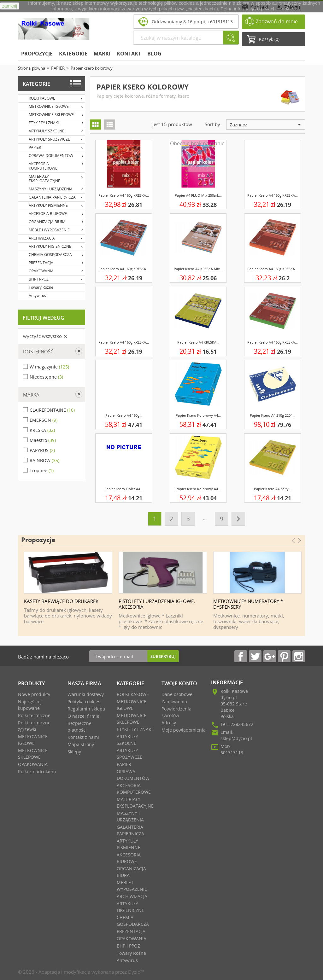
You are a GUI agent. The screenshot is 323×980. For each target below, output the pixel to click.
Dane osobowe (177, 694)
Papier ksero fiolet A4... (124, 489)
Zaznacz (266, 125)
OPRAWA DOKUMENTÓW (52, 155)
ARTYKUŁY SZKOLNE (52, 131)
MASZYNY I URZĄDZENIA (52, 189)
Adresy (169, 723)
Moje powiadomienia (184, 730)
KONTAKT (129, 54)
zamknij (10, 6)
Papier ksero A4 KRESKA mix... (198, 269)
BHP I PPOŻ (52, 279)
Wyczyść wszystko (46, 336)
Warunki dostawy (86, 694)
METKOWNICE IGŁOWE (52, 106)
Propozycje (37, 54)
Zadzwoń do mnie (277, 21)
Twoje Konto (179, 683)
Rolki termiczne (34, 715)
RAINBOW (44, 460)
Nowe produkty (34, 694)
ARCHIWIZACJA (52, 238)
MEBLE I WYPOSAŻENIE (52, 230)
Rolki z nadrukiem (37, 771)
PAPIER (52, 147)
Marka (31, 395)
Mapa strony (81, 744)
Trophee (42, 470)
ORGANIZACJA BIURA (52, 222)
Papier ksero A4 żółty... (273, 489)
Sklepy (74, 752)
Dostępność (38, 351)
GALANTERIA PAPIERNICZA (52, 197)
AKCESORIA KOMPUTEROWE (52, 165)
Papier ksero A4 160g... (124, 415)
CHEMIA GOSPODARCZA (52, 254)
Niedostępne (46, 377)
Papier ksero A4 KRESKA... (198, 342)
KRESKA (42, 430)
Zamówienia (174, 702)
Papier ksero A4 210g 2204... (273, 415)
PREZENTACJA (52, 263)
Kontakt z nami (83, 737)
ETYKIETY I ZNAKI (52, 123)
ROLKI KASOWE (52, 98)
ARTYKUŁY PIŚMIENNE (52, 205)
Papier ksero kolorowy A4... (198, 415)
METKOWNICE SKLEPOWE (52, 114)
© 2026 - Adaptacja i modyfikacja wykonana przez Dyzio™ (81, 972)
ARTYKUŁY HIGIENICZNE (52, 246)
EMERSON (44, 420)
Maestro (43, 440)
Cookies (287, 9)
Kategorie (73, 54)
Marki (102, 54)
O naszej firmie (83, 716)
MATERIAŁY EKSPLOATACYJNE (52, 178)
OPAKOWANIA (52, 271)
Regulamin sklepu (86, 709)
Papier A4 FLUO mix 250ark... (198, 195)
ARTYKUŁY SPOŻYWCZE (52, 139)
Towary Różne (37, 287)
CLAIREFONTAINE (52, 410)
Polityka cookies (84, 702)
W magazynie (49, 367)
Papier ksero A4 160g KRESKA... (124, 195)
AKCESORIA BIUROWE (52, 213)
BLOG (154, 54)
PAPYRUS (42, 450)
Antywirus (33, 295)
